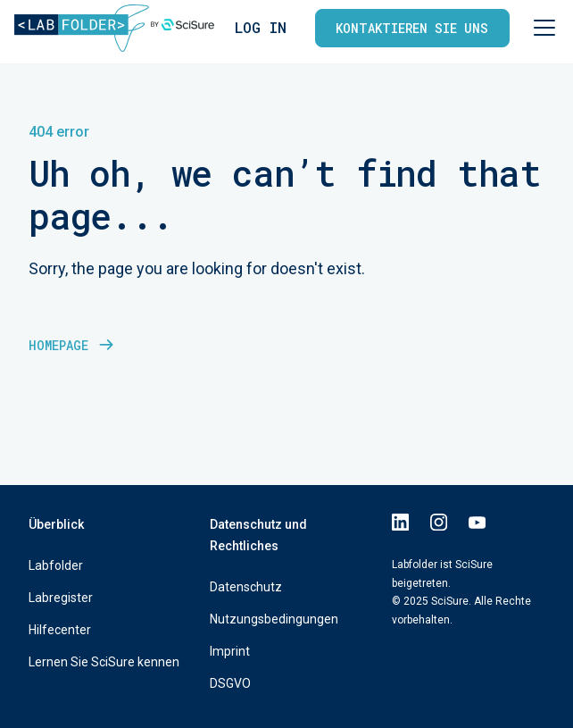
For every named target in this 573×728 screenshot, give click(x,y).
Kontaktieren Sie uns (412, 28)
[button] (541, 28)
